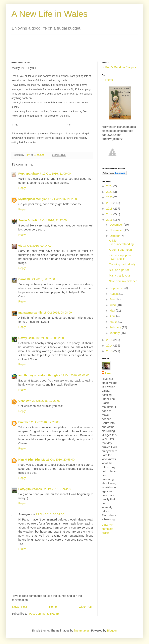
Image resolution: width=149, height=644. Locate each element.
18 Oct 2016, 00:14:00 (37, 246)
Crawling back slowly (122, 264)
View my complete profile (108, 529)
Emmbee (24, 422)
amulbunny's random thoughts (39, 375)
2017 (110, 214)
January (115, 333)
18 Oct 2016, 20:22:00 (50, 338)
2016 (110, 220)
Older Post (86, 607)
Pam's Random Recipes (121, 67)
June (113, 305)
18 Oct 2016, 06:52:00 (41, 279)
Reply (22, 188)
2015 (110, 340)
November (117, 230)
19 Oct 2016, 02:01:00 (75, 375)
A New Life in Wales (49, 14)
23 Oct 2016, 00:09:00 (50, 514)
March (114, 322)
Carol (22, 279)
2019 (110, 203)
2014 (110, 346)
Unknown (25, 401)
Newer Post (20, 607)
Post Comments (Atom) (44, 614)
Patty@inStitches (30, 489)
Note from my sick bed (123, 281)
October (115, 236)
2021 (110, 192)
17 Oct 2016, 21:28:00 (64, 199)
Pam (108, 373)
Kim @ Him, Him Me (32, 460)
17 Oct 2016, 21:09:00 (56, 174)
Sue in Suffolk (28, 220)
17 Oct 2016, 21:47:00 (52, 220)
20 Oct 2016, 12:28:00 (45, 422)
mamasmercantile (30, 313)
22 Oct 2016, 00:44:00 (57, 489)
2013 (110, 351)
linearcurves (82, 631)
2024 (110, 186)
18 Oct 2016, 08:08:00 (58, 313)
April (113, 316)
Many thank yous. (120, 276)
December (117, 225)
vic (20, 246)
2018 (110, 209)
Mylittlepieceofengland (34, 199)
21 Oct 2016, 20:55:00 (60, 460)
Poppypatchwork (30, 174)
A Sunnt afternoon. (121, 250)
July (113, 299)
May (113, 311)
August (114, 294)
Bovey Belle (26, 338)
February (116, 327)
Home (53, 607)
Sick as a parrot (119, 270)
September (117, 288)
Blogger (112, 631)
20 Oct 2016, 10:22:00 (46, 401)
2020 (110, 197)
